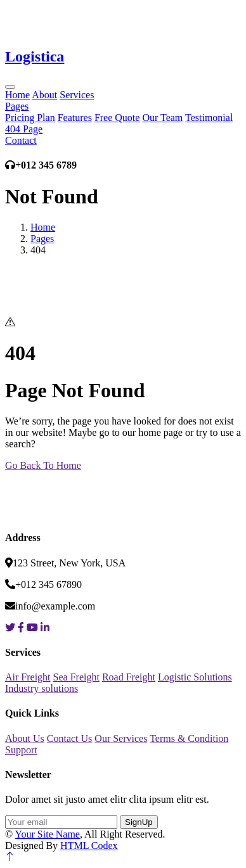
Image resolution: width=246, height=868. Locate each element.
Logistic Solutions (195, 677)
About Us (25, 738)
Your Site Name (48, 834)
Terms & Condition (189, 738)
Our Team (162, 118)
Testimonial (209, 118)
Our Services (121, 738)
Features (75, 118)
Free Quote (117, 118)
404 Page (24, 129)
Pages (17, 106)
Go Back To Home (43, 465)
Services (77, 95)
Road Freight (129, 677)
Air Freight (28, 677)
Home (17, 95)
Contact (21, 140)
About (44, 95)
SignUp (139, 822)
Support (21, 750)
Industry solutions (42, 688)
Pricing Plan (30, 118)
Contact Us (70, 738)
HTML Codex (89, 846)
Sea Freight (76, 677)
